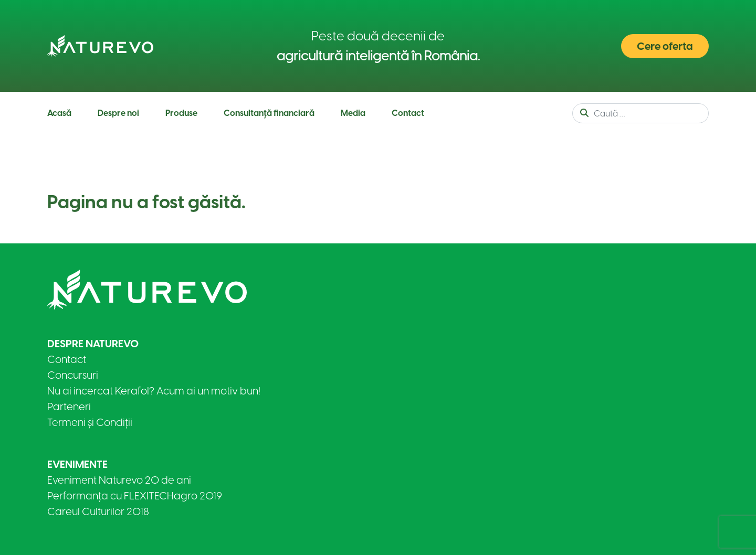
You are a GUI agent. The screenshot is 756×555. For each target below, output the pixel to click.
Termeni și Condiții (90, 422)
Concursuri (73, 375)
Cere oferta (665, 46)
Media (353, 113)
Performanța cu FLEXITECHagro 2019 (135, 496)
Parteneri (69, 407)
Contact (408, 113)
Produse (181, 113)
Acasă (59, 113)
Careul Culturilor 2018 (98, 511)
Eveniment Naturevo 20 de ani (119, 480)
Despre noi (118, 113)
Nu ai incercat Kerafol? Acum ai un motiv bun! (154, 391)
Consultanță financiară (269, 113)
